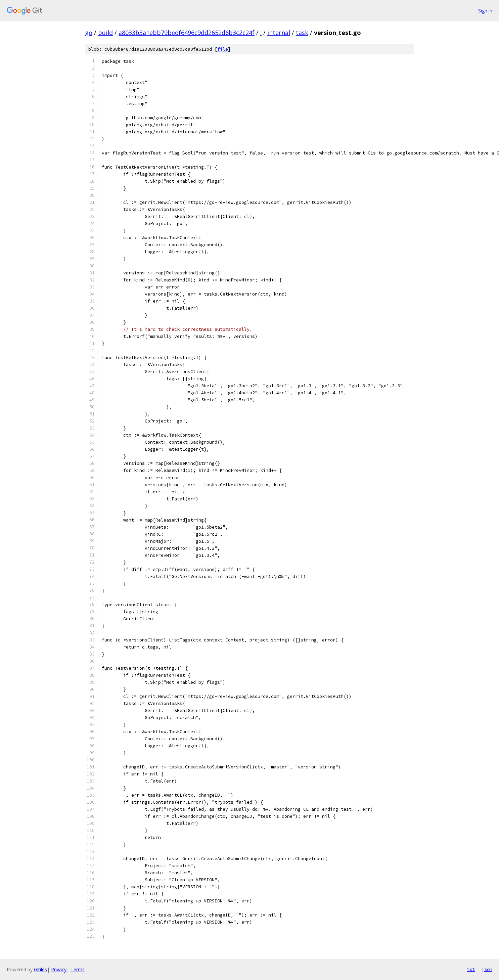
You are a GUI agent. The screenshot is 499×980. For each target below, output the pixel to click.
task (302, 33)
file (223, 49)
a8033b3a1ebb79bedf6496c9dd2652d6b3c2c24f (187, 33)
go (89, 33)
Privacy (59, 969)
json (487, 969)
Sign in (485, 11)
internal (279, 33)
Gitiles (40, 969)
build (105, 33)
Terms (78, 969)
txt (471, 969)
